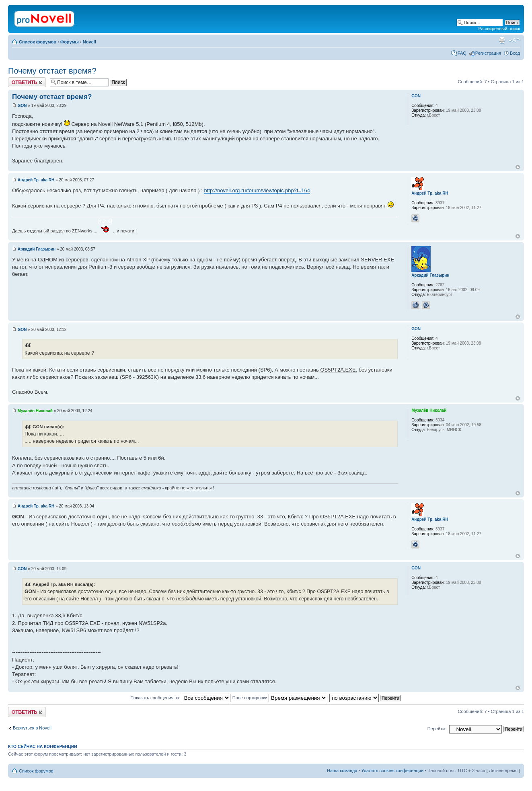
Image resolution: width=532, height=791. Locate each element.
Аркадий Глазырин (37, 249)
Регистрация (488, 53)
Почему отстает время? (52, 71)
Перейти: (437, 729)
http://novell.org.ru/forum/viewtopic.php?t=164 (257, 190)
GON (22, 106)
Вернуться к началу (518, 167)
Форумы (70, 42)
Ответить (27, 82)
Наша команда (342, 770)
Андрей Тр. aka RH (36, 180)
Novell (89, 42)
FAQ (462, 53)
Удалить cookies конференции (393, 770)
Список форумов (38, 42)
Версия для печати (502, 40)
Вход (515, 53)
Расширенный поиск (499, 29)
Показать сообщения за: (180, 698)
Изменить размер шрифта (514, 40)
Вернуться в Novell (32, 728)
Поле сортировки (280, 698)
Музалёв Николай (35, 411)
